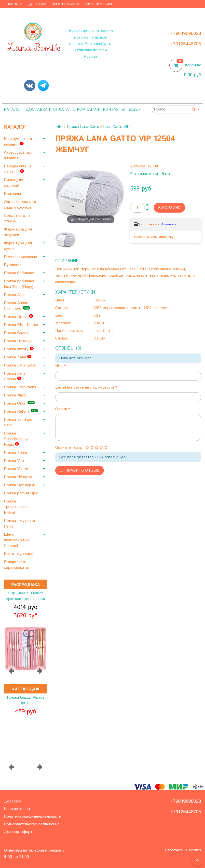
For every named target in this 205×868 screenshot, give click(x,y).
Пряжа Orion (19, 403)
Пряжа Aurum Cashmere (17, 306)
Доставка (37, 4)
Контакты (114, 110)
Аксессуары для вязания (19, 155)
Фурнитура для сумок (18, 246)
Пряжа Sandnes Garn (18, 422)
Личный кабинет (101, 4)
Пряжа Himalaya (19, 341)
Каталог (13, 110)
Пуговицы (13, 265)
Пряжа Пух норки (20, 485)
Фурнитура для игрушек (18, 232)
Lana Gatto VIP (116, 127)
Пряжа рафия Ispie (22, 493)
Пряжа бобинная (20, 273)
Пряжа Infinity (19, 349)
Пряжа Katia (18, 357)
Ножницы (13, 194)
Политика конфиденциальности (33, 817)
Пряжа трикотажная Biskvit (16, 507)
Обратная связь (66, 4)
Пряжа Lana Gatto (21, 365)
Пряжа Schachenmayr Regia (16, 439)
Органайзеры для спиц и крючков (20, 205)
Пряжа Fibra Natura (22, 325)
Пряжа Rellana (21, 412)
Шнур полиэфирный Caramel (16, 540)
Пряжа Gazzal (17, 333)
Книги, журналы (19, 554)
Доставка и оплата (47, 110)
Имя (60, 366)
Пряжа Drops (18, 317)
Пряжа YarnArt (18, 469)
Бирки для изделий (14, 183)
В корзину (169, 208)
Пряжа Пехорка (19, 477)
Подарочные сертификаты (17, 565)
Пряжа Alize (15, 295)
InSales (195, 850)
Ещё (135, 110)
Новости (15, 4)
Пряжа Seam (16, 453)
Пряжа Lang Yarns (21, 387)
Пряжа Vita (14, 461)
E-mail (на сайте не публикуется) (85, 387)
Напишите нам (17, 809)
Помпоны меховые (21, 257)
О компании (86, 110)
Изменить (169, 224)
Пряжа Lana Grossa (15, 376)
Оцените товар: (69, 448)
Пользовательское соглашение (32, 824)
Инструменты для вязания (20, 142)
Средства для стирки (17, 218)
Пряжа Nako (16, 395)
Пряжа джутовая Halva (19, 524)
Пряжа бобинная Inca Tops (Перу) (19, 284)
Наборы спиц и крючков (17, 169)
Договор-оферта (19, 832)
